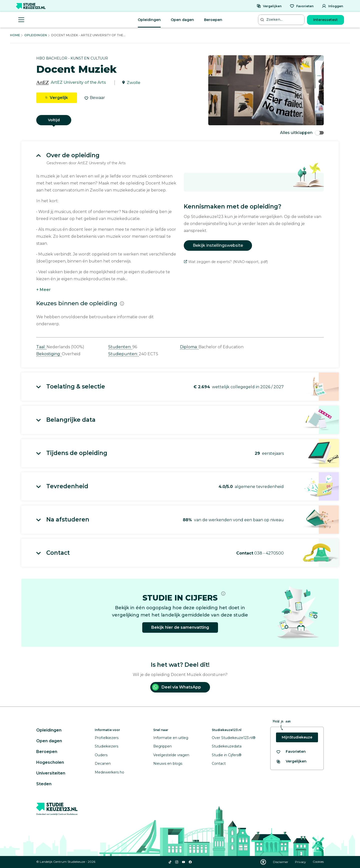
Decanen (103, 763)
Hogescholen (50, 762)
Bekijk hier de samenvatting (180, 627)
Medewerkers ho (109, 772)
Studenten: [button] (120, 347)
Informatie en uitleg (171, 738)
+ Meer (43, 290)
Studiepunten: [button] (123, 354)
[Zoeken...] (282, 20)
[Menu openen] (21, 20)
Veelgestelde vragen (171, 755)
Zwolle (133, 83)
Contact (219, 763)
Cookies (318, 862)
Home (15, 35)
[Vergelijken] (269, 6)
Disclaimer (281, 862)
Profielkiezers (107, 738)
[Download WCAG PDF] (263, 862)
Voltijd (54, 120)
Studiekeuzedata (227, 746)
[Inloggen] (332, 6)
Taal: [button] (41, 347)
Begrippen (162, 746)
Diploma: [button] (189, 347)
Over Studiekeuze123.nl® (234, 738)
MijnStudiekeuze (297, 737)
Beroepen (213, 20)
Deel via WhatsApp (176, 687)
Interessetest (325, 20)
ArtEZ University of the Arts (78, 83)
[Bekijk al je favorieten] (291, 752)
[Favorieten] (302, 6)
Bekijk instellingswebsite (218, 245)
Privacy (301, 862)
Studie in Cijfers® (227, 755)
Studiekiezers (106, 746)
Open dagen (182, 20)
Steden (44, 784)
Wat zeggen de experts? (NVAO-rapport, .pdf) (226, 262)
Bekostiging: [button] (49, 354)
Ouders (101, 755)
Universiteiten (51, 773)
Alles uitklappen (302, 133)
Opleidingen (149, 20)
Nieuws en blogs (168, 763)
